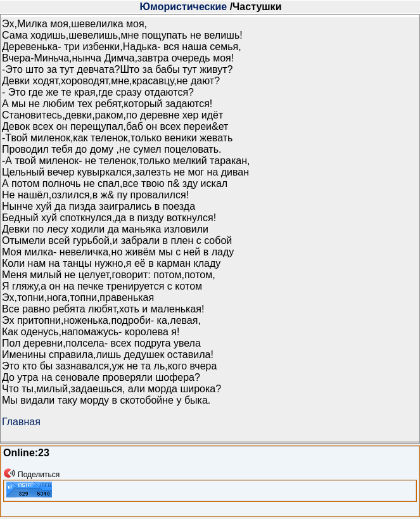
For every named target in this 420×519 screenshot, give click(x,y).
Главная (21, 422)
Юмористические (184, 7)
